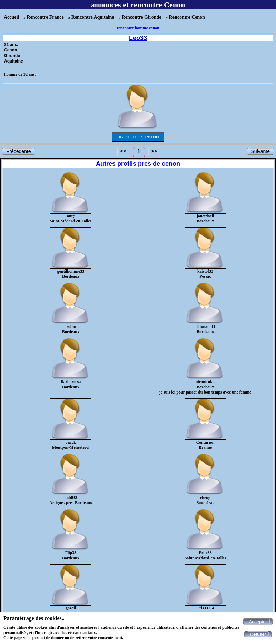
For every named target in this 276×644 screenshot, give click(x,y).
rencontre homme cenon (138, 28)
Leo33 (138, 38)
